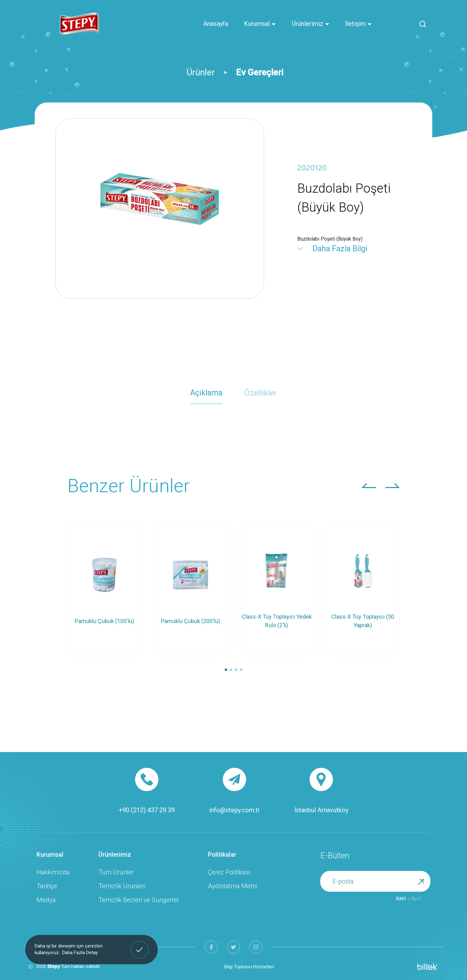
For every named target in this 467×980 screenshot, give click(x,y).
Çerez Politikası (229, 872)
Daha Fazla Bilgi (340, 249)
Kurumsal (260, 24)
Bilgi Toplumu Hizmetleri (249, 967)
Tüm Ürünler (116, 872)
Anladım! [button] (140, 945)
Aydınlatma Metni (233, 886)
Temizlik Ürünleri (122, 886)
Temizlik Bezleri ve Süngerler (139, 900)
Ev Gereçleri (260, 72)
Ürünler (201, 72)
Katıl (401, 898)
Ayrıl (416, 898)
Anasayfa (216, 24)
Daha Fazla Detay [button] (80, 953)
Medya (46, 900)
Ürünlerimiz (311, 24)
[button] (369, 486)
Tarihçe (47, 886)
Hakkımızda (53, 872)
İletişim (359, 24)
